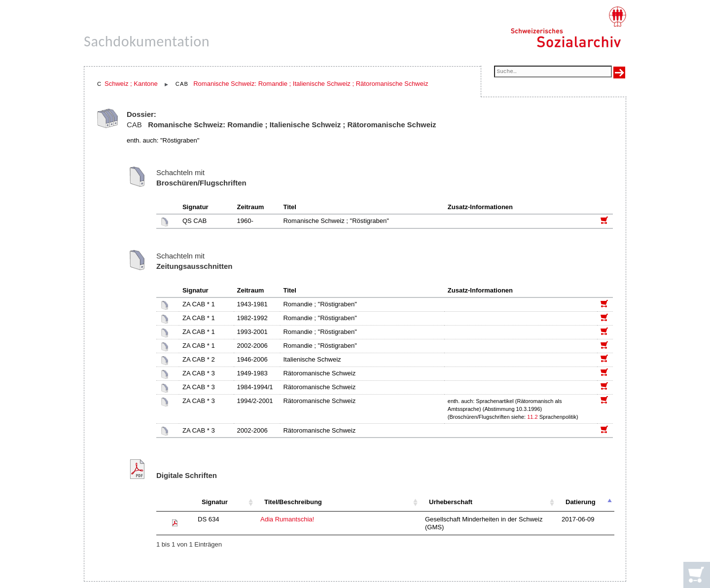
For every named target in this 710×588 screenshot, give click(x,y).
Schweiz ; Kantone (131, 84)
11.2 (532, 417)
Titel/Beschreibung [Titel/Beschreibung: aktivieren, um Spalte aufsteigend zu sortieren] (293, 502)
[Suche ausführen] (619, 73)
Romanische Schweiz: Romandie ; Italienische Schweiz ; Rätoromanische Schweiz (311, 84)
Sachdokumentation (147, 41)
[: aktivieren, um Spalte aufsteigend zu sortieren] (175, 502)
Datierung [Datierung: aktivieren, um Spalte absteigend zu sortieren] (581, 502)
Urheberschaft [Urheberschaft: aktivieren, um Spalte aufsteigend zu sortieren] (451, 502)
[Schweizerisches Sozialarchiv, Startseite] (568, 27)
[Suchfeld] (553, 72)
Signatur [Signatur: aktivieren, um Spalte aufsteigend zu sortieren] (215, 502)
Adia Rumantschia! (287, 519)
